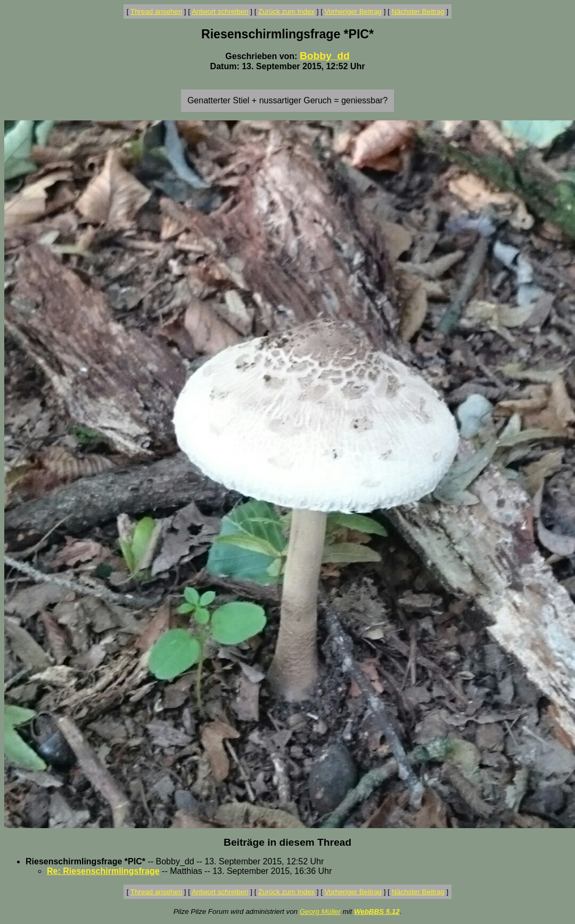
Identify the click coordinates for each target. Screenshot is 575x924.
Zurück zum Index (286, 11)
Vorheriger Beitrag (353, 11)
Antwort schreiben (220, 11)
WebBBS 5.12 (377, 911)
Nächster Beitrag (418, 11)
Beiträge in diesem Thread (287, 842)
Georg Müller (320, 911)
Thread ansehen (156, 11)
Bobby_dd (325, 56)
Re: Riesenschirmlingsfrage (103, 871)
